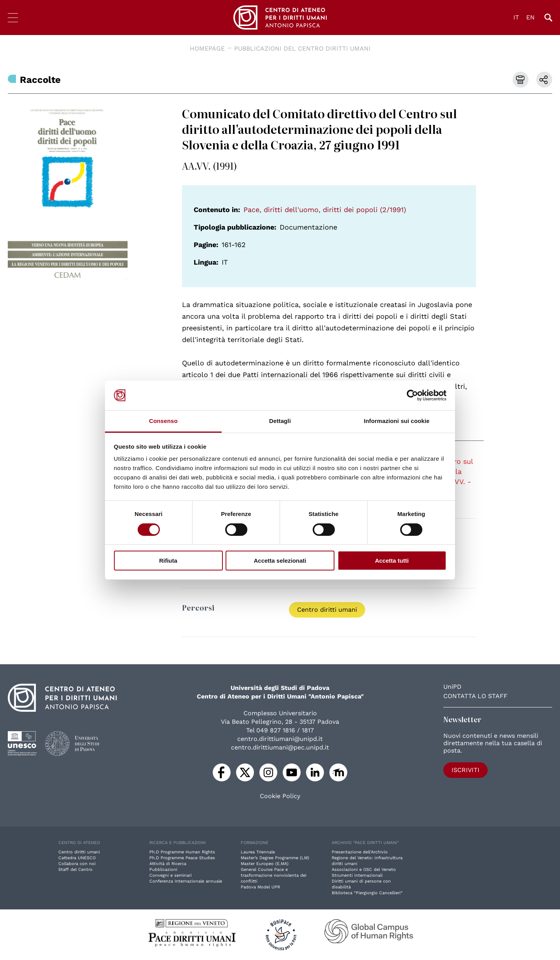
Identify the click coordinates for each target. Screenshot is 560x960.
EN (530, 17)
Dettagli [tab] (280, 421)
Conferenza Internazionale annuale (186, 881)
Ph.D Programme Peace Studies (182, 858)
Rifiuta (168, 561)
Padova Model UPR (260, 887)
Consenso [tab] (163, 421)
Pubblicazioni (163, 870)
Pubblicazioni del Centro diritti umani (302, 48)
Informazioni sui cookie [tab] (397, 421)
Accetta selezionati (280, 561)
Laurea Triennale (258, 852)
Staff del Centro (75, 870)
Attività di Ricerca (168, 864)
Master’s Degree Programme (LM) (275, 858)
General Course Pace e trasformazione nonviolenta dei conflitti (274, 875)
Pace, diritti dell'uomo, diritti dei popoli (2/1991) (325, 210)
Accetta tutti (392, 561)
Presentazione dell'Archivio (360, 852)
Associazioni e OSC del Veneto (364, 870)
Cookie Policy (280, 796)
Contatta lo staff (475, 696)
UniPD (452, 687)
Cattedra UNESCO (77, 858)
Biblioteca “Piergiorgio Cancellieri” (367, 893)
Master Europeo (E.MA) (265, 864)
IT (516, 17)
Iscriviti (465, 770)
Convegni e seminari (171, 875)
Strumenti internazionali (357, 875)
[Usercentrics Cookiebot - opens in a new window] (412, 395)
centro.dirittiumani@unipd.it (280, 739)
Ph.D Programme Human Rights (182, 852)
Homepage (207, 48)
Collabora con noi (77, 864)
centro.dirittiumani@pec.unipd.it (280, 747)
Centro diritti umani (327, 610)
